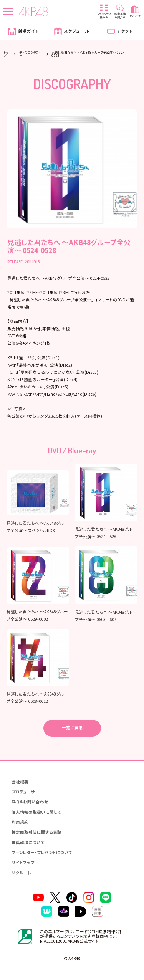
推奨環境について (28, 843)
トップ (6, 54)
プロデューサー (25, 792)
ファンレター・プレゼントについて (42, 853)
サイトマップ (23, 863)
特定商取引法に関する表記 (36, 832)
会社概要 (20, 782)
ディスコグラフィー (30, 54)
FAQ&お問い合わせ (30, 802)
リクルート (21, 873)
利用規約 (20, 822)
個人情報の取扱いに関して (36, 812)
